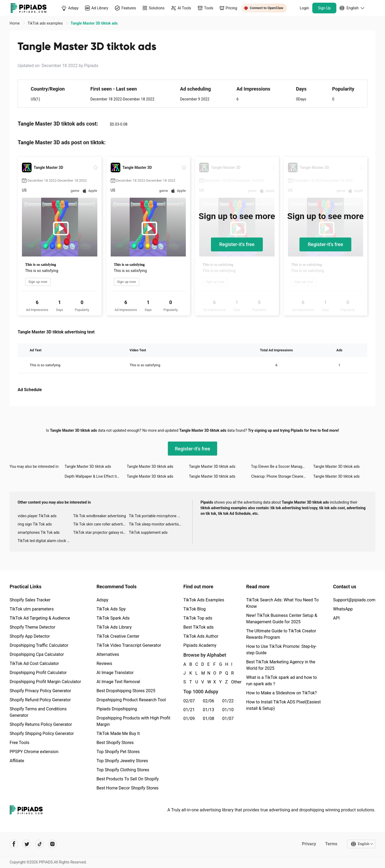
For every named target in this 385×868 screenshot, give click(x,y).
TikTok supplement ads (148, 532)
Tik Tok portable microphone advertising (157, 516)
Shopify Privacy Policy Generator (40, 691)
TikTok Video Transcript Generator (129, 645)
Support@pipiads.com (354, 600)
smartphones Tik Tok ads (39, 532)
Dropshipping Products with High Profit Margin (133, 721)
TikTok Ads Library (114, 627)
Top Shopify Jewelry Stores (122, 761)
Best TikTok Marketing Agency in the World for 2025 (281, 665)
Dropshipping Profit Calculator (38, 673)
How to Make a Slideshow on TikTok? (282, 693)
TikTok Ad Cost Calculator (34, 663)
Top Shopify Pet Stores (118, 752)
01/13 (209, 710)
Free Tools (20, 743)
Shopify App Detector (30, 636)
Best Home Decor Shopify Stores (128, 788)
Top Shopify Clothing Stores (123, 770)
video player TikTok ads (37, 516)
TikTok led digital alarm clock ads (45, 541)
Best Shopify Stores (115, 743)
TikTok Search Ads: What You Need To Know (282, 603)
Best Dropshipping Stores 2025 (126, 691)
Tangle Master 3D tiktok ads (88, 466)
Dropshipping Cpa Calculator (37, 654)
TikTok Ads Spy (111, 609)
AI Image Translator (115, 673)
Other (232, 682)
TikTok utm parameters (32, 609)
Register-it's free (237, 244)
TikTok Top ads (198, 618)
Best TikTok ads (199, 627)
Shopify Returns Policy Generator (41, 724)
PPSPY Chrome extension (34, 752)
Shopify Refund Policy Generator (40, 700)
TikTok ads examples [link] (46, 23)
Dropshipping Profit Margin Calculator (45, 682)
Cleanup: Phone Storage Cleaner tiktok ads (282, 476)
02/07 (189, 701)
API (336, 618)
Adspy (102, 600)
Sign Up (324, 8)
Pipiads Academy (200, 645)
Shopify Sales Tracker (30, 600)
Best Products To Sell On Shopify (128, 779)
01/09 (189, 719)
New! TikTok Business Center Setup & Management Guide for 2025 (282, 619)
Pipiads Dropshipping (117, 709)
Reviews (104, 663)
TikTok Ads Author (201, 636)
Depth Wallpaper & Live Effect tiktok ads (96, 476)
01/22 (228, 701)
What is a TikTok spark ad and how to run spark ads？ (282, 681)
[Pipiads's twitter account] (27, 844)
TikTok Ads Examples (204, 600)
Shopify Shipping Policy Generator (42, 733)
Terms (331, 844)
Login (304, 8)
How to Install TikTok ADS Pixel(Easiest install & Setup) (284, 705)
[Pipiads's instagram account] (52, 844)
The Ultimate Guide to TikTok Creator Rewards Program (281, 634)
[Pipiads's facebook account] (14, 844)
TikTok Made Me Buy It (118, 733)
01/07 (228, 719)
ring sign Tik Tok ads (35, 524)
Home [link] (15, 23)
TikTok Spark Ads (113, 618)
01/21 (189, 710)
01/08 (209, 719)
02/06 (209, 701)
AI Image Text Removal (118, 682)
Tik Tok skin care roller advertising (101, 524)
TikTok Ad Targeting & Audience (40, 618)
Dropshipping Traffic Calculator (39, 645)
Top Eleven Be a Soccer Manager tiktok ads (282, 466)
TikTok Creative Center (118, 636)
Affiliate (17, 761)
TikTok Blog (195, 609)
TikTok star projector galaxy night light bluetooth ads (101, 532)
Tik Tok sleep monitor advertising (156, 524)
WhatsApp (343, 609)
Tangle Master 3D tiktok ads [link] (94, 23)
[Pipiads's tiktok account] (40, 844)
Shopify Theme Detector (32, 627)
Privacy (309, 844)
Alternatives (108, 654)
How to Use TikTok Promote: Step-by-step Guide (282, 650)
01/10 (228, 710)
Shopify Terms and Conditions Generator (38, 712)
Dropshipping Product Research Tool (131, 700)
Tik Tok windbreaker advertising (100, 516)
